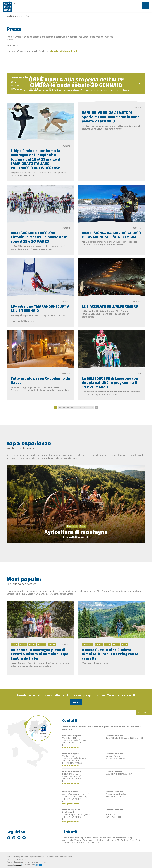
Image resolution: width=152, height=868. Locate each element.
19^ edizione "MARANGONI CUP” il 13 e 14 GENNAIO (40, 309)
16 (64, 408)
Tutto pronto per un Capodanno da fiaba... (40, 381)
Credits (9, 862)
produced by (14, 865)
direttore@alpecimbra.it (64, 51)
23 (92, 408)
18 (72, 408)
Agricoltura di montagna (76, 532)
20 (80, 408)
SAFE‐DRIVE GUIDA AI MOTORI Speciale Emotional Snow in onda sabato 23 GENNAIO (111, 117)
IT (15, 4)
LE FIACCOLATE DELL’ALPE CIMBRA (110, 306)
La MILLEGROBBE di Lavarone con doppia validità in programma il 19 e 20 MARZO (110, 383)
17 (68, 408)
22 (88, 408)
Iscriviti (76, 702)
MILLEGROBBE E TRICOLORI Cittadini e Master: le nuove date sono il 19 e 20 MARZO (39, 237)
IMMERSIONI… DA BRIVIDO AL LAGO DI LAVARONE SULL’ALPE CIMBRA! (111, 235)
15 (60, 408)
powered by (33, 865)
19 (76, 408)
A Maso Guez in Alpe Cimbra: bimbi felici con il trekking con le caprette (110, 654)
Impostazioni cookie (22, 862)
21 (84, 408)
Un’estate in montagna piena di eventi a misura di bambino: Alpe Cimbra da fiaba (39, 654)
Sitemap (35, 862)
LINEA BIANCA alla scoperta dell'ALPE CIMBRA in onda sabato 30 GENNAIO (76, 82)
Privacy (44, 862)
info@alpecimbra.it (72, 748)
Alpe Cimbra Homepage (15, 16)
